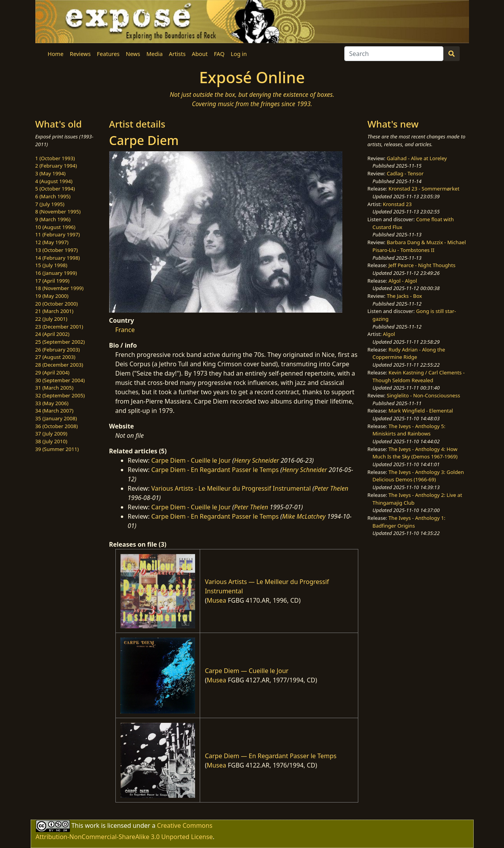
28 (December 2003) (59, 365)
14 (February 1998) (58, 258)
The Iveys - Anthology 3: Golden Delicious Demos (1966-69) (418, 476)
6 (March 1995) (53, 196)
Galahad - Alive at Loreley (417, 158)
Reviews (80, 54)
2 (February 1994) (56, 166)
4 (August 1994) (54, 181)
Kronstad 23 (397, 204)
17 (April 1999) (52, 281)
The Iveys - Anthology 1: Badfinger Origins (409, 522)
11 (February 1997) (58, 234)
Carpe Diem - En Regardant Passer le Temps (215, 470)
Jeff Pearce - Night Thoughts (422, 265)
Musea (216, 600)
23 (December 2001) (59, 327)
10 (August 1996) (55, 227)
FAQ (219, 54)
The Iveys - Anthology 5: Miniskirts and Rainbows (409, 430)
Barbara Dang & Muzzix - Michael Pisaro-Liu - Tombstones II (419, 246)
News (133, 54)
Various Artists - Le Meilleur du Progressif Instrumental (231, 488)
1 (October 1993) (55, 158)
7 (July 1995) (50, 204)
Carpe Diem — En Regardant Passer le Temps (271, 756)
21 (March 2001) (54, 311)
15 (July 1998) (51, 265)
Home (56, 54)
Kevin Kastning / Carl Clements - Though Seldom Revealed (419, 376)
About (200, 54)
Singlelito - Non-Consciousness (423, 395)
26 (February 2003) (58, 350)
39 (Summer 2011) (57, 449)
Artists (177, 54)
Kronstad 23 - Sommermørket (424, 189)
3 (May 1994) (51, 173)
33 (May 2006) (52, 403)
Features (108, 54)
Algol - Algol (403, 281)
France (125, 330)
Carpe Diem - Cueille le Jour (191, 460)
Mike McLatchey (304, 516)
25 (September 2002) (60, 342)
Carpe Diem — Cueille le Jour (247, 671)
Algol (389, 334)
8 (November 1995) (58, 212)
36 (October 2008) (57, 426)
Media (155, 54)
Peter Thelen (331, 488)
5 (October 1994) (55, 189)
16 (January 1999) (56, 273)
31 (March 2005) (54, 388)
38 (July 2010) (51, 441)
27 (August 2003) (55, 357)
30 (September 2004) (60, 380)
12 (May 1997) (52, 242)
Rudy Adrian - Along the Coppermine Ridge (409, 353)
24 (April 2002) (52, 334)
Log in (239, 54)
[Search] (394, 54)
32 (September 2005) (60, 395)
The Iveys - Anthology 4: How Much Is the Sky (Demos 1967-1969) (415, 453)
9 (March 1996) (53, 219)
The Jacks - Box (404, 296)
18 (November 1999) (60, 288)
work (92, 825)
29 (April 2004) (52, 372)
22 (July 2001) (51, 319)
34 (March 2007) (54, 411)
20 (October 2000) (57, 304)
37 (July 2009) (51, 434)
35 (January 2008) (56, 418)
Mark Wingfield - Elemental (421, 411)
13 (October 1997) (57, 250)
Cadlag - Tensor (405, 173)
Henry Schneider (256, 460)
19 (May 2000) (52, 296)
